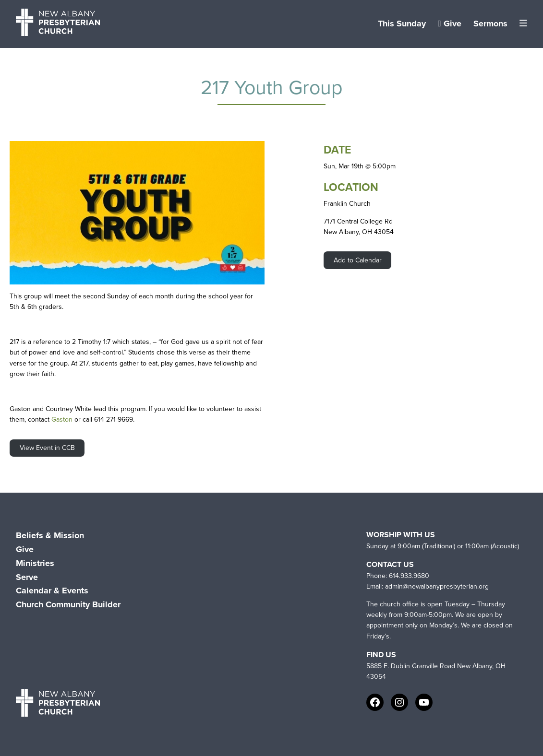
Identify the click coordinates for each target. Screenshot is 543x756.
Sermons (490, 24)
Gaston (62, 419)
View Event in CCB (47, 448)
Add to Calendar (358, 260)
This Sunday (402, 24)
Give (450, 24)
